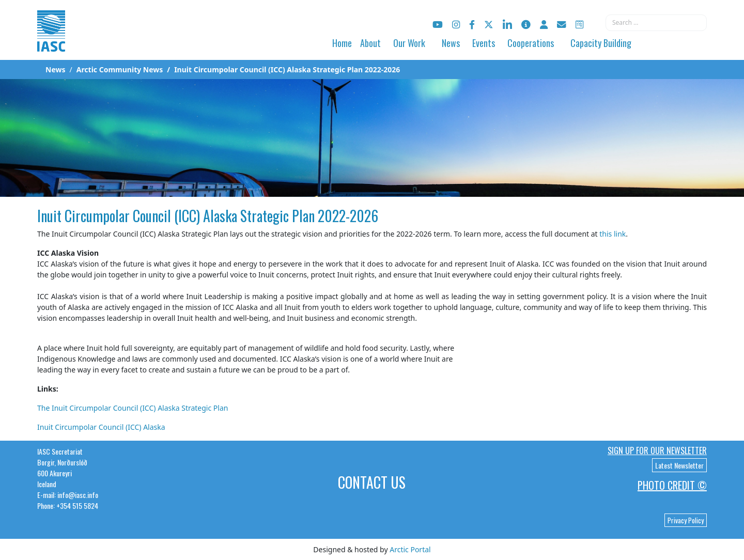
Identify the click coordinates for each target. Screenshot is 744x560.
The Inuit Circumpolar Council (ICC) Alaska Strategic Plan (133, 408)
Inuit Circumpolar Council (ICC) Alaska (101, 427)
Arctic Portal (410, 549)
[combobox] (656, 23)
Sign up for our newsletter (657, 450)
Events (484, 43)
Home (342, 43)
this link (613, 234)
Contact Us (372, 482)
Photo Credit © (672, 485)
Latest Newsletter (679, 465)
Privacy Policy (686, 520)
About (370, 43)
